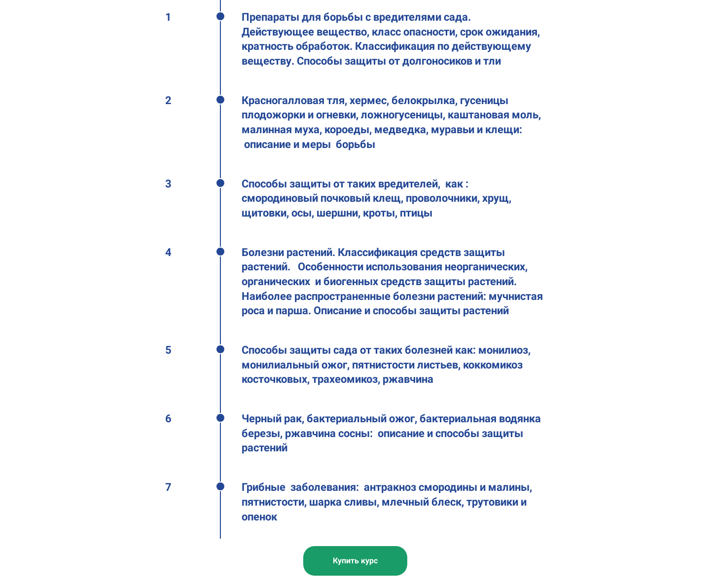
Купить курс (355, 561)
